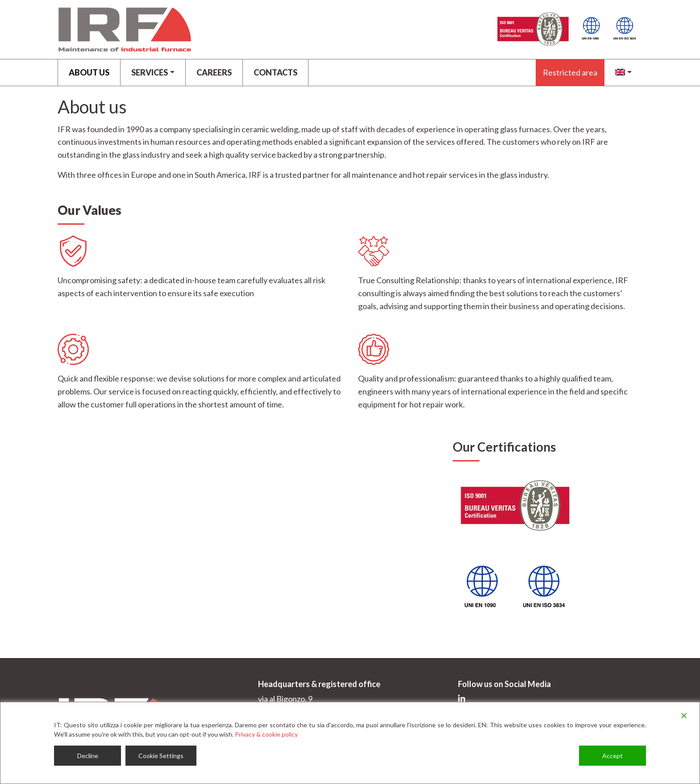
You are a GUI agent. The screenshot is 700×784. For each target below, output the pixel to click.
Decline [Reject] (88, 756)
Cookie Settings (161, 756)
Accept (612, 756)
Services (150, 72)
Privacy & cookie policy (266, 734)
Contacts (275, 72)
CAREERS (214, 72)
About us (89, 72)
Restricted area (570, 72)
